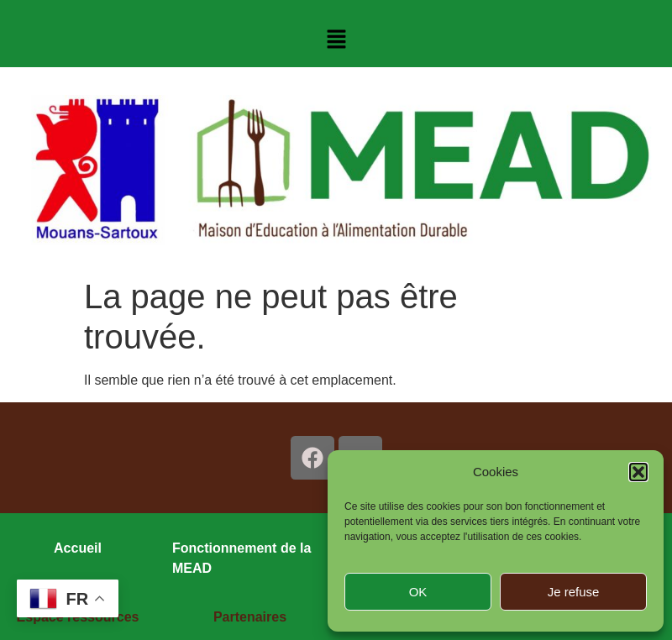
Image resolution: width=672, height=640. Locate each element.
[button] (638, 472)
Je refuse (574, 592)
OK (418, 592)
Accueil (78, 548)
